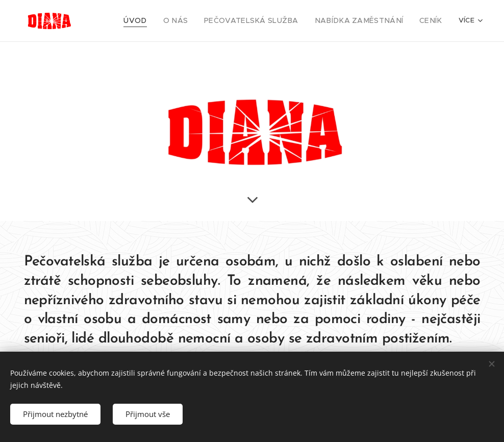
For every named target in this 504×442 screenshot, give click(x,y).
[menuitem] (163, 21)
